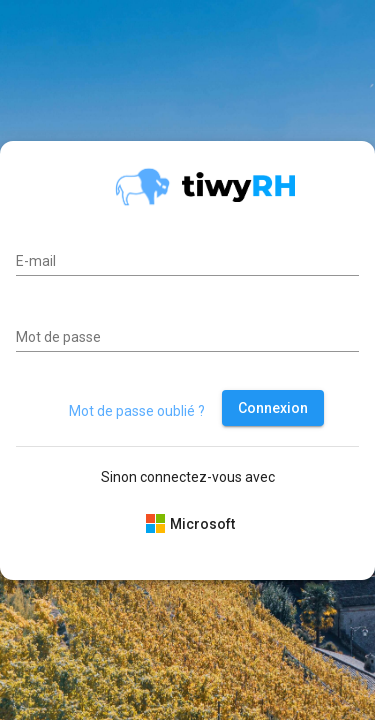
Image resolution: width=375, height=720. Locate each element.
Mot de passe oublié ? (137, 411)
